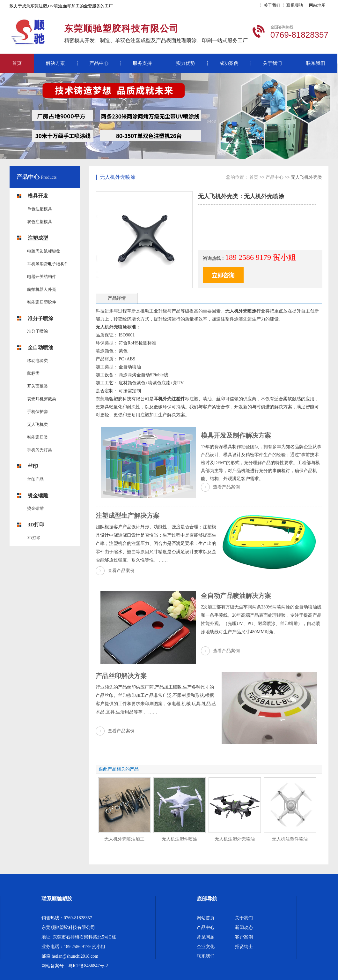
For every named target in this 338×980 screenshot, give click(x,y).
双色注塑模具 (40, 222)
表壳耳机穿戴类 (42, 399)
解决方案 (55, 63)
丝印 (33, 466)
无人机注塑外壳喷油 (235, 839)
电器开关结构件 (42, 277)
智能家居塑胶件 (42, 302)
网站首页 (206, 918)
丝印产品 (35, 479)
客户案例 (244, 937)
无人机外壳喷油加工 (124, 839)
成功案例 (229, 63)
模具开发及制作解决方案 (236, 435)
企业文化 (206, 947)
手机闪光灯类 (40, 450)
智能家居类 (37, 437)
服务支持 (142, 63)
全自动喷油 (40, 347)
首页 (17, 63)
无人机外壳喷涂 (118, 177)
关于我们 (272, 5)
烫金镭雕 (38, 496)
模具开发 (38, 196)
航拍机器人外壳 (42, 289)
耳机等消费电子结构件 (48, 264)
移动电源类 (37, 361)
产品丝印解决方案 (121, 676)
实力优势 (186, 63)
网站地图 (317, 5)
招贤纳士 (244, 947)
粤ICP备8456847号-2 (88, 966)
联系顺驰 (295, 5)
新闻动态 (244, 927)
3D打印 (36, 525)
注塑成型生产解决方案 (128, 516)
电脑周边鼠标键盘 (44, 251)
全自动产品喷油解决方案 (236, 596)
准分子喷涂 (40, 318)
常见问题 (206, 937)
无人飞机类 (37, 424)
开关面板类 (37, 386)
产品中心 (99, 63)
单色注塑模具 (40, 209)
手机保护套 (37, 412)
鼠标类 (33, 373)
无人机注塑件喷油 (180, 839)
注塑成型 (38, 238)
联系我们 (316, 63)
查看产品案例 (226, 487)
